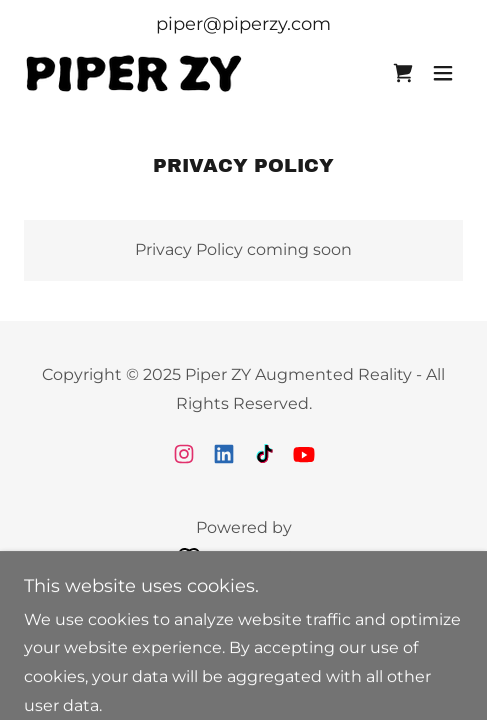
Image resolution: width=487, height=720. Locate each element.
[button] (443, 73)
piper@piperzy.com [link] (243, 24)
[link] (134, 72)
